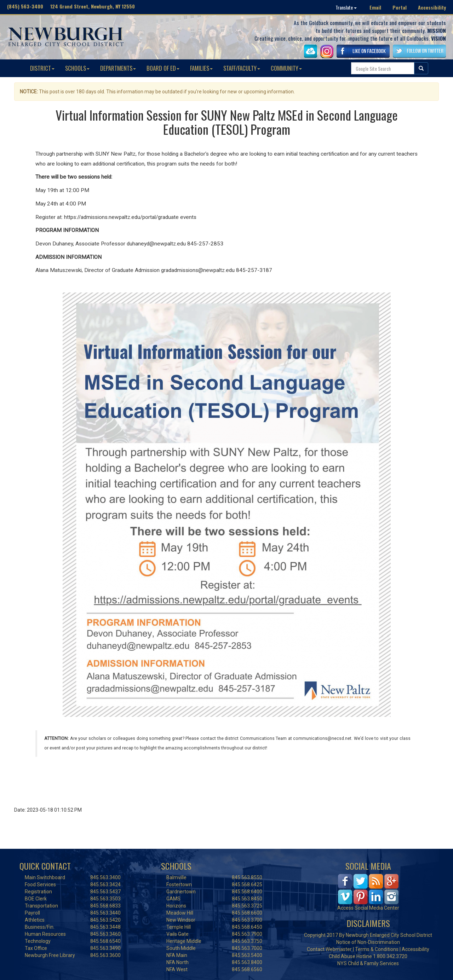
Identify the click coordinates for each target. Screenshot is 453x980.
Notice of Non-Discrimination (368, 942)
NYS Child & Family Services (368, 963)
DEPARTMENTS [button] (118, 68)
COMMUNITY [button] (286, 68)
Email (375, 7)
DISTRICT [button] (42, 68)
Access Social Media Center (368, 908)
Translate (346, 7)
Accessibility (432, 7)
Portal (400, 7)
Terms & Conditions (377, 949)
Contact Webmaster (329, 949)
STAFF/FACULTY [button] (242, 68)
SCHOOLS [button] (77, 68)
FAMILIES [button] (201, 68)
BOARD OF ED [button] (163, 68)
